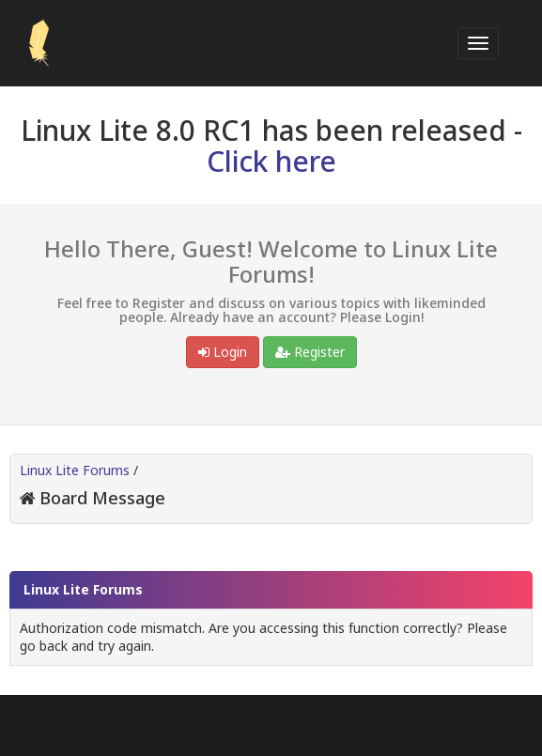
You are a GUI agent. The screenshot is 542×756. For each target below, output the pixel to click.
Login (223, 352)
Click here (271, 161)
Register (310, 352)
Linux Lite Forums (75, 470)
